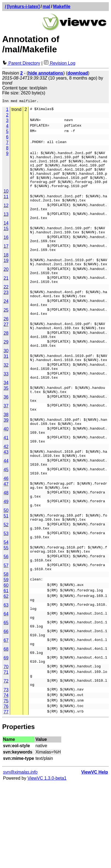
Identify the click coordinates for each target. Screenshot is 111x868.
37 (6, 447)
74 (6, 780)
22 (6, 310)
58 (6, 642)
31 (6, 389)
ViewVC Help (95, 856)
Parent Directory (21, 63)
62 (6, 664)
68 (6, 727)
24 (6, 326)
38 (6, 458)
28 (6, 363)
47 (6, 537)
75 (6, 785)
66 (6, 706)
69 (6, 737)
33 (6, 410)
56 (6, 621)
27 (6, 352)
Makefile (62, 6)
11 (6, 205)
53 (6, 595)
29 (6, 373)
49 (6, 558)
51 (6, 574)
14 (6, 236)
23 (6, 316)
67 (6, 716)
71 (6, 753)
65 (6, 695)
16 (6, 252)
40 (6, 473)
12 (6, 215)
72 (6, 764)
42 (6, 494)
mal (46, 6)
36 (6, 437)
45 (6, 521)
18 (6, 273)
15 (6, 242)
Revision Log (59, 63)
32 (6, 400)
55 (6, 611)
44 (6, 510)
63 (6, 674)
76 (6, 791)
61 (6, 658)
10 (6, 199)
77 (6, 796)
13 (6, 226)
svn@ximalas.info (20, 856)
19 (6, 279)
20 (6, 289)
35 (6, 426)
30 (6, 384)
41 (6, 484)
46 (6, 531)
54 (6, 605)
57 (6, 631)
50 (6, 568)
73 (6, 774)
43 (6, 500)
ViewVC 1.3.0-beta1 (47, 862)
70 (6, 748)
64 (6, 685)
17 (6, 263)
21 (6, 300)
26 (6, 347)
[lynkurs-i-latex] (23, 6)
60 (6, 653)
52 (6, 584)
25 (6, 336)
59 (6, 647)
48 (6, 547)
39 (6, 463)
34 (6, 421)
